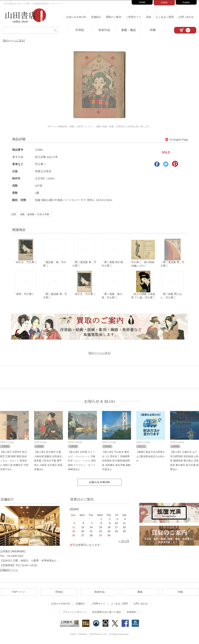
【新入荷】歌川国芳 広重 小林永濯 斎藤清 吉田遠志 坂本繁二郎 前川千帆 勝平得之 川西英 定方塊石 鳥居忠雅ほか (48, 462)
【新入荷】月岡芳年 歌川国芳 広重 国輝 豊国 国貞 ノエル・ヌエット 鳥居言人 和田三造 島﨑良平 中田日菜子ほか (14, 462)
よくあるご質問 (165, 17)
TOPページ (19, 593)
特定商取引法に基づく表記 (107, 613)
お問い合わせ (186, 17)
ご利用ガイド (134, 17)
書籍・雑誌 (128, 30)
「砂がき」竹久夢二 (25, 263)
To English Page (177, 140)
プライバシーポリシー (75, 613)
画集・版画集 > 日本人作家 (35, 214)
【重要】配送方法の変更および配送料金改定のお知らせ (151, 457)
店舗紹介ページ (9, 571)
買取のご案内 (114, 17)
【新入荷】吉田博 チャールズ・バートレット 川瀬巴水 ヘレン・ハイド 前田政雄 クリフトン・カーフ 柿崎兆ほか (82, 462)
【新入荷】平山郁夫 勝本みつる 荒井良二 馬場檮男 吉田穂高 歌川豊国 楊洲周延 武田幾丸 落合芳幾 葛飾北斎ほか (116, 462)
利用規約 (132, 613)
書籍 (140, 593)
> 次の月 (124, 542)
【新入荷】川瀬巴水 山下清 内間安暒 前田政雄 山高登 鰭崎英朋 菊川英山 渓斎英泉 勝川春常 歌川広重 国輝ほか (184, 462)
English (186, 2)
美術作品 (104, 30)
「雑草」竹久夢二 (24, 295)
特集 (153, 30)
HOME (142, 2)
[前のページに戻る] (14, 41)
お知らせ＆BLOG (76, 17)
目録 (149, 17)
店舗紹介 (96, 17)
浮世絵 (80, 30)
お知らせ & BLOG (100, 402)
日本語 (164, 3)
